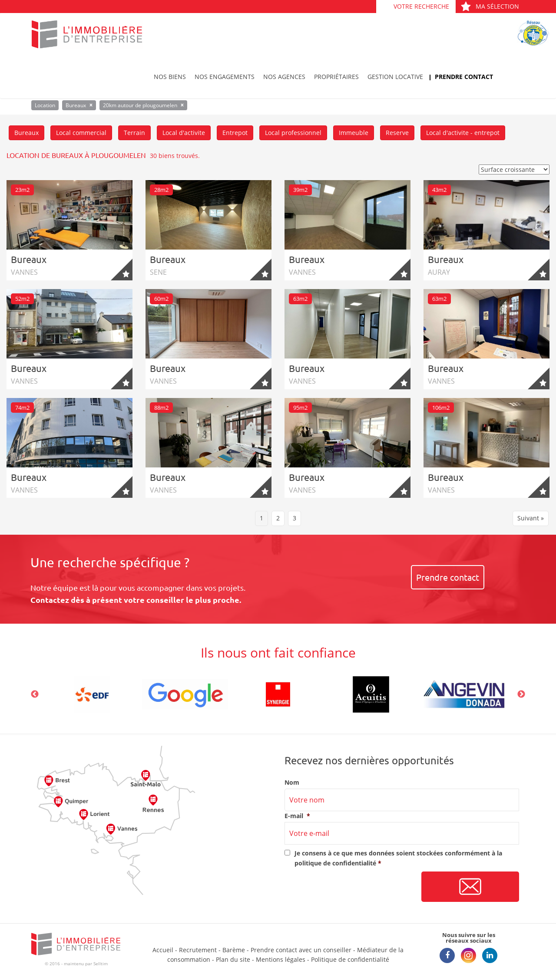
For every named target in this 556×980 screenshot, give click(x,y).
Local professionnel (293, 133)
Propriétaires (336, 77)
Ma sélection (490, 6)
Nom (292, 783)
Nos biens (170, 77)
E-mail (297, 816)
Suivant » (531, 518)
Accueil (163, 950)
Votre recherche (421, 6)
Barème (234, 950)
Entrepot (235, 133)
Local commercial (81, 133)
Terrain (134, 133)
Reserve (397, 133)
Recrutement (198, 950)
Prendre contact (464, 77)
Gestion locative (395, 77)
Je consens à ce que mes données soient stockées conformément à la (398, 858)
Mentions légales (281, 959)
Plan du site (233, 959)
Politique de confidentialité (350, 959)
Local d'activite (184, 133)
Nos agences (284, 77)
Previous (35, 694)
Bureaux (26, 133)
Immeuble (354, 133)
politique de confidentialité (335, 863)
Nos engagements (225, 77)
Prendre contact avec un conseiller (301, 950)
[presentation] (351, 887)
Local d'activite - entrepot (463, 133)
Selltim (101, 964)
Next (521, 694)
